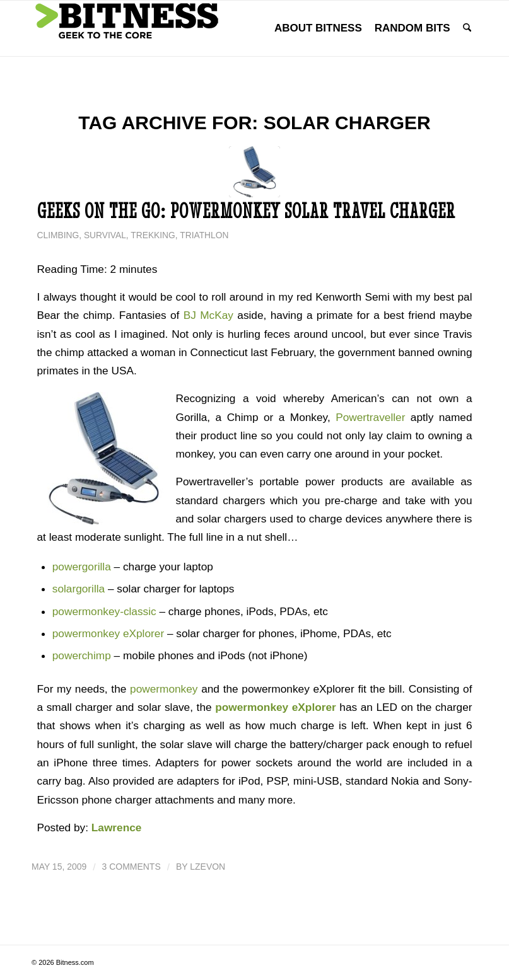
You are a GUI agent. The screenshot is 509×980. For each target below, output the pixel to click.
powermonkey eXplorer (108, 633)
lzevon (208, 867)
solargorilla (79, 589)
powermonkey (164, 689)
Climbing (58, 235)
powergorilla (82, 567)
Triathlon (204, 235)
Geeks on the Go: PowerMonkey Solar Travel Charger (246, 211)
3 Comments (132, 867)
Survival (105, 235)
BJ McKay (208, 315)
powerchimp (82, 655)
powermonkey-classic (104, 611)
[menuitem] (318, 28)
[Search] (467, 28)
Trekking (153, 235)
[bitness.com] (126, 28)
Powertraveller (370, 417)
